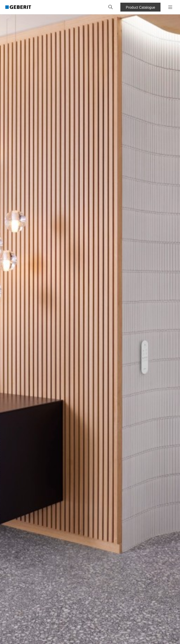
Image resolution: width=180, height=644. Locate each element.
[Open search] (111, 7)
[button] (111, 7)
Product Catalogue (140, 7)
